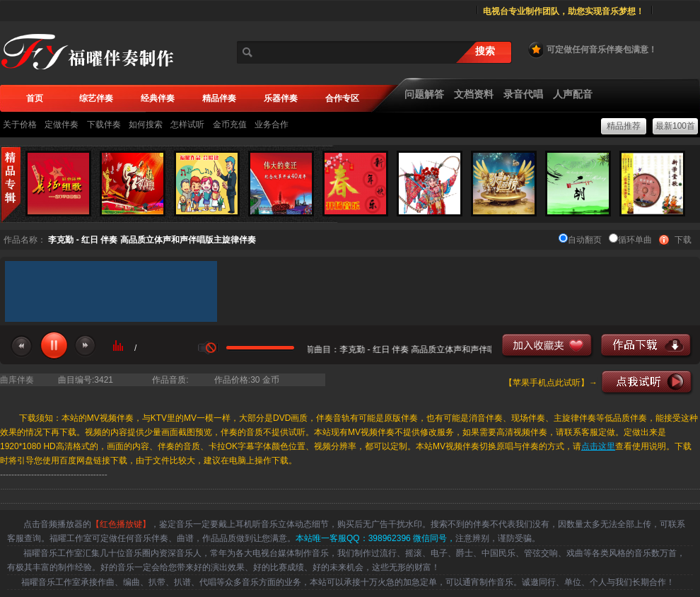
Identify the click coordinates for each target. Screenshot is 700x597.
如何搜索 (146, 124)
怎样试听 (187, 124)
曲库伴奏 (17, 380)
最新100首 (675, 126)
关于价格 (20, 124)
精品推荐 (624, 126)
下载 (683, 240)
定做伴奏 (62, 124)
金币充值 (230, 124)
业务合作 (272, 124)
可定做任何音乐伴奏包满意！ (592, 50)
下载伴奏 (104, 124)
